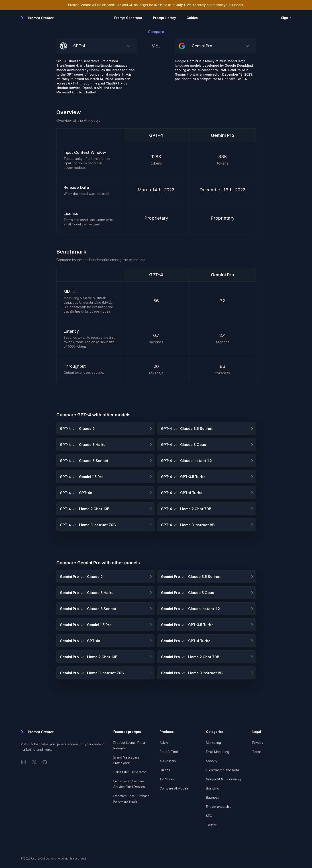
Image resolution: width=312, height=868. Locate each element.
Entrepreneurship (219, 807)
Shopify (212, 761)
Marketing (213, 743)
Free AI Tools (169, 752)
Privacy (258, 743)
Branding (213, 788)
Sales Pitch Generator (130, 772)
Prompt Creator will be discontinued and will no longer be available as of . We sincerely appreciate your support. (156, 5)
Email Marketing (218, 752)
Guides (192, 18)
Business (212, 797)
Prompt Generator (128, 18)
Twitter (211, 825)
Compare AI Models (174, 788)
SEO (209, 816)
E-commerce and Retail (223, 770)
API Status (167, 779)
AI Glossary (168, 761)
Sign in (286, 18)
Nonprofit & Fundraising (223, 779)
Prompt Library (164, 18)
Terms (257, 752)
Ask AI (164, 743)
